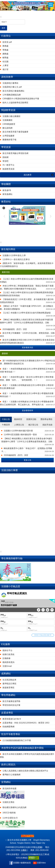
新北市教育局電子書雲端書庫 (15, 132)
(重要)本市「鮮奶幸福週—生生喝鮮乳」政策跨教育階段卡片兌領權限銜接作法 (27, 265)
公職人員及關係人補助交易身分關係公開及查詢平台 (25, 771)
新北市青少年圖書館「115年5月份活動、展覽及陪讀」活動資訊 (27, 335)
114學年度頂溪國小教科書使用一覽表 (20, 435)
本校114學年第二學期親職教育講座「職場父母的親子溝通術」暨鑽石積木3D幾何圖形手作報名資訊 (27, 287)
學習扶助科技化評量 (11, 705)
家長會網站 (7, 194)
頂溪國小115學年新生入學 (14, 255)
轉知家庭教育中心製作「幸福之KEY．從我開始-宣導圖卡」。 (27, 450)
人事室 (5, 65)
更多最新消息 (28, 347)
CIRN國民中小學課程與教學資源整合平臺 (21, 99)
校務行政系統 (8, 654)
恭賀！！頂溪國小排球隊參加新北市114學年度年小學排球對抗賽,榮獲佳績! (27, 387)
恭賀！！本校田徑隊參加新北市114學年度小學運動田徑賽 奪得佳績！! (27, 395)
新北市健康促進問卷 (11, 701)
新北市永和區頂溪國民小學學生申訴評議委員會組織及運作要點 (27, 756)
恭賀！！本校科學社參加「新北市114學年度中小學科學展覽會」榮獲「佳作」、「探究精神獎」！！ (27, 379)
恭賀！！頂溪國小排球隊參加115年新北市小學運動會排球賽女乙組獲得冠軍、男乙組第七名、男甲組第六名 (27, 403)
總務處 (5, 54)
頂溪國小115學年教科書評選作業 (18, 431)
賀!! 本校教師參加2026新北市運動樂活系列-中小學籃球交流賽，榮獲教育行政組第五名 (27, 362)
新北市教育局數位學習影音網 (15, 153)
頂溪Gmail (7, 666)
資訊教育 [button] (28, 175)
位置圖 (39, 847)
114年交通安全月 (10, 818)
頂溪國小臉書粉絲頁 (22, 863)
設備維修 (6, 658)
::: (1, 17)
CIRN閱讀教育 (9, 124)
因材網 (5, 157)
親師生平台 (7, 650)
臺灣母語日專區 (9, 684)
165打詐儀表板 (9, 813)
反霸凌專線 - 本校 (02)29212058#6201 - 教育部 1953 (26, 723)
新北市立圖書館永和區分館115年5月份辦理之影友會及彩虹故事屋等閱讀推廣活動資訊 (27, 341)
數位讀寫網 (7, 128)
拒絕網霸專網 (8, 727)
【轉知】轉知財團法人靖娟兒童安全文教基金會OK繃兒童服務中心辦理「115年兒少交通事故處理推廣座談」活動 (27, 321)
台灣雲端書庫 (8, 136)
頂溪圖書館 (7, 120)
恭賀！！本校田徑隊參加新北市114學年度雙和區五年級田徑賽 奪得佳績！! (27, 370)
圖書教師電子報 (9, 140)
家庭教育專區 (8, 688)
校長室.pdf (7, 42)
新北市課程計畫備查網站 (13, 91)
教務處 (5, 46)
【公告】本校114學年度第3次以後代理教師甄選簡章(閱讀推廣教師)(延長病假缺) (27, 294)
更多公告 (28, 460)
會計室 (5, 69)
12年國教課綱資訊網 (12, 95)
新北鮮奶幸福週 (9, 789)
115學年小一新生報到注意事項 (16, 259)
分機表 (24, 850)
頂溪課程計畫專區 (10, 83)
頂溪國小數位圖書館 (11, 116)
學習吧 (5, 161)
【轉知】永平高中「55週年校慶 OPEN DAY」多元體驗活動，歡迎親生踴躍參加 (27, 308)
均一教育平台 (8, 165)
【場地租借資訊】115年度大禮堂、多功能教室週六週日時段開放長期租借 (27, 301)
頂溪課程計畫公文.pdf (12, 87)
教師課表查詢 (8, 662)
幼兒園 (5, 62)
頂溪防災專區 (8, 802)
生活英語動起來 (9, 680)
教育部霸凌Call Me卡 (12, 719)
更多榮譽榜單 (28, 410)
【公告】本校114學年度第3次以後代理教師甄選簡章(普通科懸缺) (27, 280)
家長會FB (7, 190)
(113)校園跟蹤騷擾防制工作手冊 (17, 740)
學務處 (5, 50)
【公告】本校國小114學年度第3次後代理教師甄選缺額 (27, 313)
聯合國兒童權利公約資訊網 (14, 807)
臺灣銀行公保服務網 (11, 775)
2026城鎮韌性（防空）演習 (15, 329)
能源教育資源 (8, 169)
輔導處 (5, 58)
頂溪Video (41, 863)
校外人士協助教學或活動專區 (15, 103)
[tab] (6, 419)
